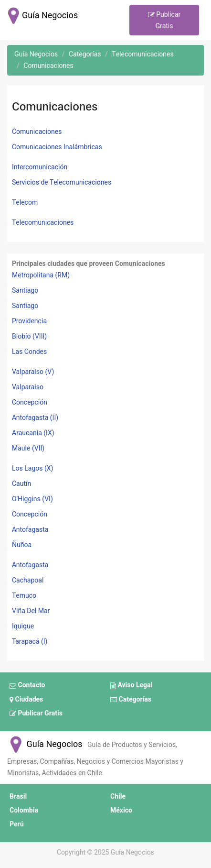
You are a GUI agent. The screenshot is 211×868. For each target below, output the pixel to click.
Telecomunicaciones (43, 223)
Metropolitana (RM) (41, 275)
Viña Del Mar (31, 611)
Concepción (30, 402)
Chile (118, 797)
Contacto (27, 686)
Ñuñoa (22, 545)
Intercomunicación (40, 167)
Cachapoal (28, 580)
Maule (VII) (28, 448)
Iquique (23, 626)
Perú (17, 824)
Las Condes (29, 352)
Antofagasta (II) (35, 418)
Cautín (21, 484)
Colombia (24, 810)
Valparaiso (28, 387)
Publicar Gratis (164, 20)
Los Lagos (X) (32, 468)
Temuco (24, 596)
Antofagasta (30, 530)
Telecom (25, 203)
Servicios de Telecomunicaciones (62, 182)
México (121, 810)
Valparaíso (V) (33, 372)
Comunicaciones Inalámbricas (57, 147)
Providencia (29, 321)
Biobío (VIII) (29, 336)
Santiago (25, 291)
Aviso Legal (131, 686)
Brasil (18, 797)
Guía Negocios (45, 744)
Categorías (131, 700)
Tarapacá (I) (30, 642)
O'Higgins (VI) (32, 499)
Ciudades (26, 700)
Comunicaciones (37, 132)
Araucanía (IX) (33, 433)
